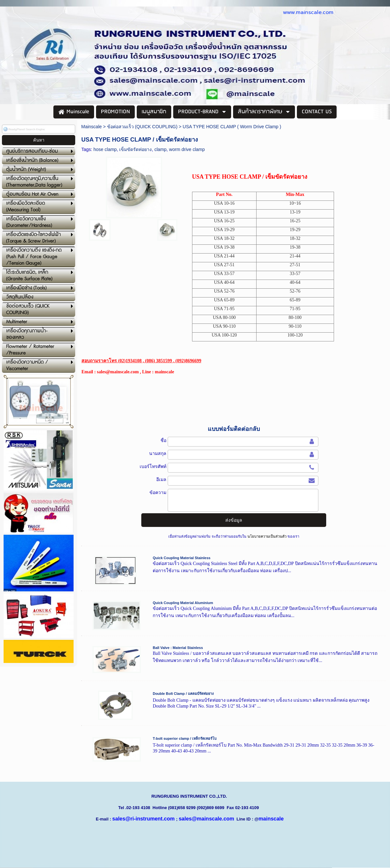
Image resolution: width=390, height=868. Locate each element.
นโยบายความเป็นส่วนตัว (267, 536)
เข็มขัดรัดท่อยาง (135, 149)
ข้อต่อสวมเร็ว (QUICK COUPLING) (142, 127)
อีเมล (161, 479)
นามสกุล (158, 453)
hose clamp (105, 149)
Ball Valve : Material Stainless (178, 648)
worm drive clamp (187, 149)
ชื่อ (163, 440)
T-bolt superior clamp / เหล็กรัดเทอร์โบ (185, 738)
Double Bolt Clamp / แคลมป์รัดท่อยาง (183, 694)
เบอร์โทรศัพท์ (153, 466)
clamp (160, 149)
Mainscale (92, 127)
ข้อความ (158, 492)
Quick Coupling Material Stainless (181, 558)
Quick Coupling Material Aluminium (183, 603)
